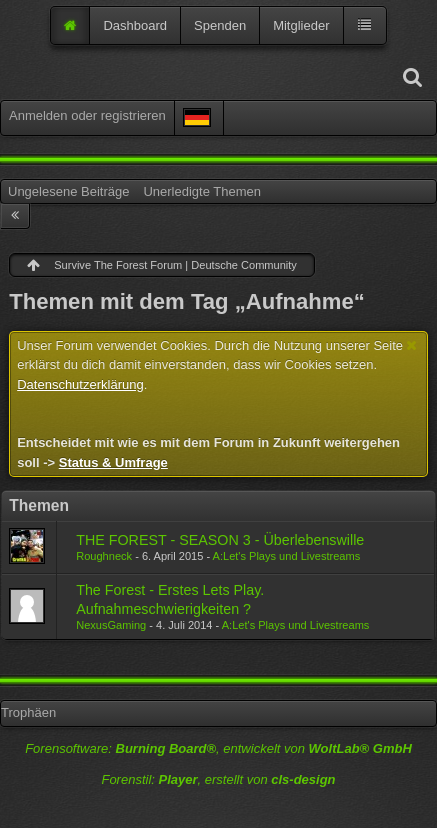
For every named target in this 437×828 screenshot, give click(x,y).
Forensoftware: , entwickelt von (218, 748)
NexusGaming (111, 625)
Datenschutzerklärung (80, 384)
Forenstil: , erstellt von (218, 779)
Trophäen (28, 712)
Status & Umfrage (113, 462)
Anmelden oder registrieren (87, 115)
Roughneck (104, 556)
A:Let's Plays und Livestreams (287, 556)
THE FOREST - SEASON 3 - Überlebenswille (220, 540)
